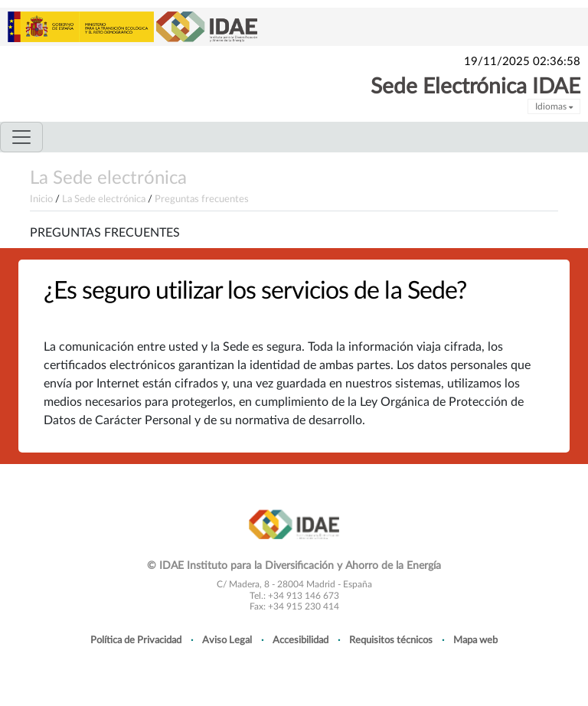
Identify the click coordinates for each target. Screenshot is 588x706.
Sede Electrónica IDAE (475, 87)
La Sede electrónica (108, 178)
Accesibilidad (301, 640)
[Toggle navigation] (21, 137)
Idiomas (554, 106)
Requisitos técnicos (391, 640)
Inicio (41, 199)
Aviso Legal (227, 640)
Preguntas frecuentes (202, 199)
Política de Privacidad (136, 640)
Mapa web (475, 640)
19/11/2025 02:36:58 (522, 62)
